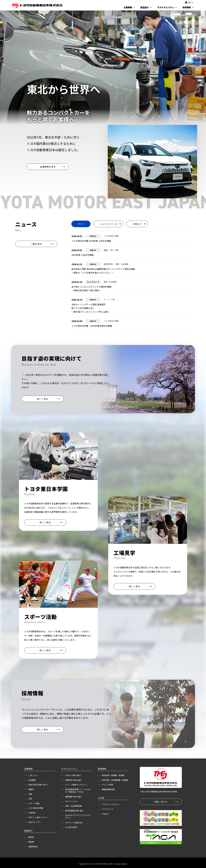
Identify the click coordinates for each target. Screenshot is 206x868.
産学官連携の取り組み (74, 811)
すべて (81, 224)
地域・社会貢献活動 (73, 806)
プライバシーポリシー (111, 804)
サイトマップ (107, 809)
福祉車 (31, 842)
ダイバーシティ (72, 801)
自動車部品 (33, 846)
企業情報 (128, 7)
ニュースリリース (108, 224)
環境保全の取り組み (73, 780)
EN (193, 2)
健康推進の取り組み (73, 797)
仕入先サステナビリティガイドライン (78, 817)
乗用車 (31, 837)
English (105, 814)
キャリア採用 (107, 785)
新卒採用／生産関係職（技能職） (116, 780)
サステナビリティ (166, 7)
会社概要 (32, 780)
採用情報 (187, 7)
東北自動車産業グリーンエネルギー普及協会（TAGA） (78, 791)
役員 (30, 794)
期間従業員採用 (108, 789)
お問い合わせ (161, 802)
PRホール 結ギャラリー (38, 817)
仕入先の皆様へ (72, 827)
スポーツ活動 (34, 803)
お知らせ (137, 224)
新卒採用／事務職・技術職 (113, 775)
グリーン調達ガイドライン (76, 785)
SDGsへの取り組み (73, 775)
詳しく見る (43, 399)
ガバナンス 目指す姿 (74, 823)
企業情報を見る (48, 167)
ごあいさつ (33, 775)
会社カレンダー (35, 822)
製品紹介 (145, 7)
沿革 (30, 799)
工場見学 (32, 813)
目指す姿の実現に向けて (38, 785)
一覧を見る (36, 244)
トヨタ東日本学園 (36, 808)
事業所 (31, 789)
